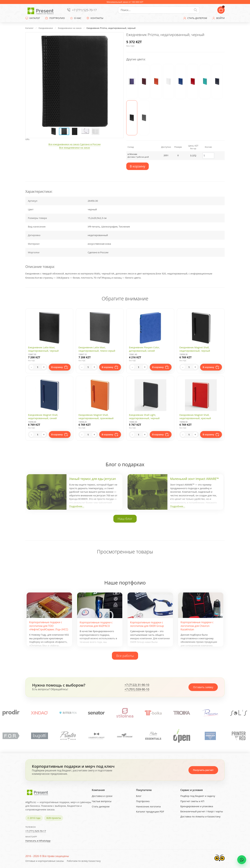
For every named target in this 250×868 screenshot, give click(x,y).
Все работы (125, 656)
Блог (139, 796)
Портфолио (143, 801)
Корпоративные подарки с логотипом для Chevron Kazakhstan (197, 626)
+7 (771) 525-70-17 (84, 10)
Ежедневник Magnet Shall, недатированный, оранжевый (96, 416)
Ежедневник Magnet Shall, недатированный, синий (43, 416)
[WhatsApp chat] (242, 860)
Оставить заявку (203, 687)
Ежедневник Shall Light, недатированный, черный (144, 416)
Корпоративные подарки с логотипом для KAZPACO (96, 624)
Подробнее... (77, 506)
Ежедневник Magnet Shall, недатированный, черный (195, 349)
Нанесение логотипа (148, 806)
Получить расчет (203, 770)
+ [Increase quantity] (44, 367)
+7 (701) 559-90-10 (137, 689)
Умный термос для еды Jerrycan (93, 479)
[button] (118, 38)
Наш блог (125, 519)
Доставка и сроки (102, 796)
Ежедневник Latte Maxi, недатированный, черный (43, 349)
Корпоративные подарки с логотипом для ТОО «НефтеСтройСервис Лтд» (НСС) (49, 626)
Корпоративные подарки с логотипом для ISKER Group (147, 624)
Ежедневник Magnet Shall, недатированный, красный (195, 416)
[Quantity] (38, 367)
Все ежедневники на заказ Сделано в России (75, 144)
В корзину (138, 166)
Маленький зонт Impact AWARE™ (194, 479)
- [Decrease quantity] (31, 367)
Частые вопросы (102, 801)
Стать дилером (101, 806)
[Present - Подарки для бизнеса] (41, 10)
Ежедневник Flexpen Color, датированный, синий (144, 349)
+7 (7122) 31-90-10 (137, 685)
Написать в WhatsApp (38, 841)
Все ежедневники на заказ (75, 148)
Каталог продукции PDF (150, 811)
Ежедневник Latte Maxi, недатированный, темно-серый (97, 349)
